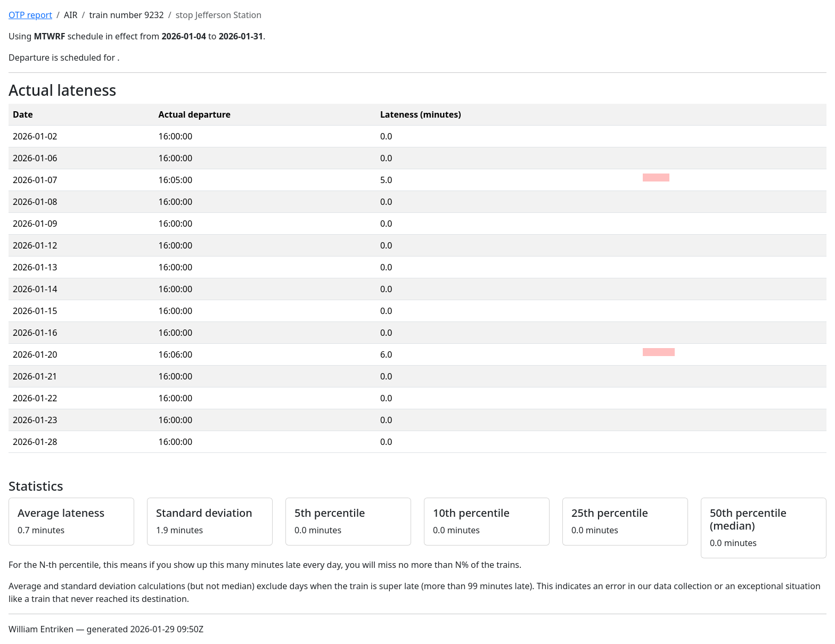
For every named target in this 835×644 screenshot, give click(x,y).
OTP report (30, 15)
